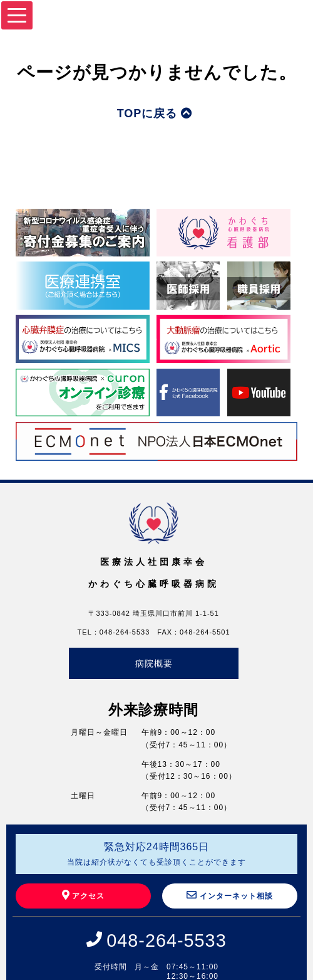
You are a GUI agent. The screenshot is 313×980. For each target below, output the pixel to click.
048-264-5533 (166, 940)
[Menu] (17, 15)
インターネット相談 (229, 895)
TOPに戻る (155, 113)
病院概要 (154, 663)
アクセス (83, 895)
